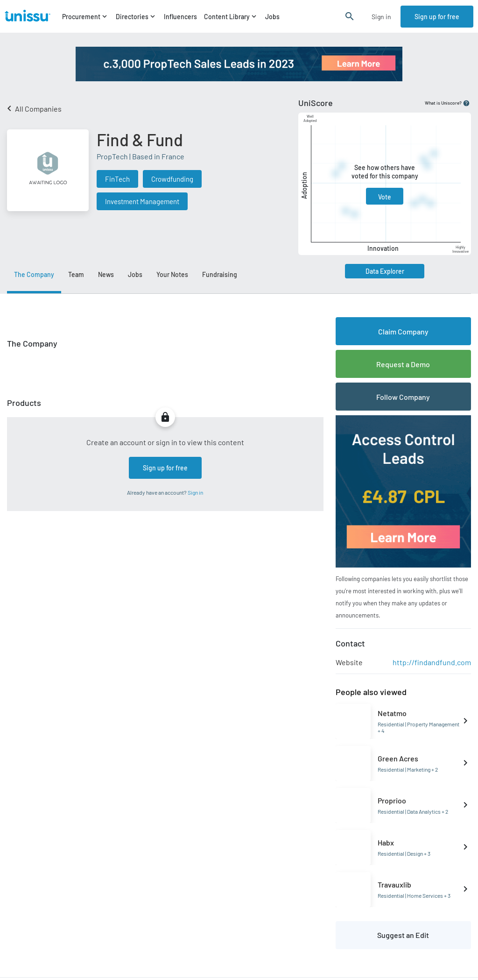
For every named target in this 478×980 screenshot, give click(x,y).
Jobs (272, 17)
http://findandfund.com (432, 662)
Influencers (180, 17)
